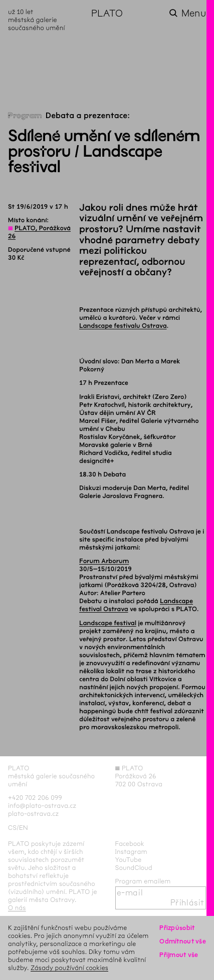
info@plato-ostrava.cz (42, 806)
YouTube (129, 860)
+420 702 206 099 (35, 798)
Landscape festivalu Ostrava (123, 326)
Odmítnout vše (183, 941)
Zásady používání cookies (69, 968)
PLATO (107, 13)
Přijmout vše (179, 955)
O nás (17, 908)
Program (25, 116)
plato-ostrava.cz (33, 814)
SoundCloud (134, 868)
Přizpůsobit (177, 928)
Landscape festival (108, 623)
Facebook (130, 844)
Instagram (131, 852)
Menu (194, 13)
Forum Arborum (104, 561)
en (24, 828)
